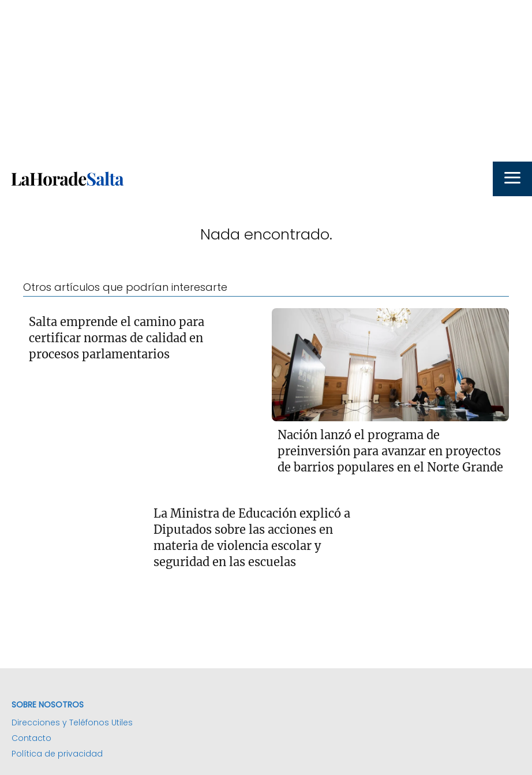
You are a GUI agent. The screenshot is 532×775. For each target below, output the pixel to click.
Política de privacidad (57, 754)
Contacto (31, 738)
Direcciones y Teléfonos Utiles (72, 722)
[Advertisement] (266, 81)
